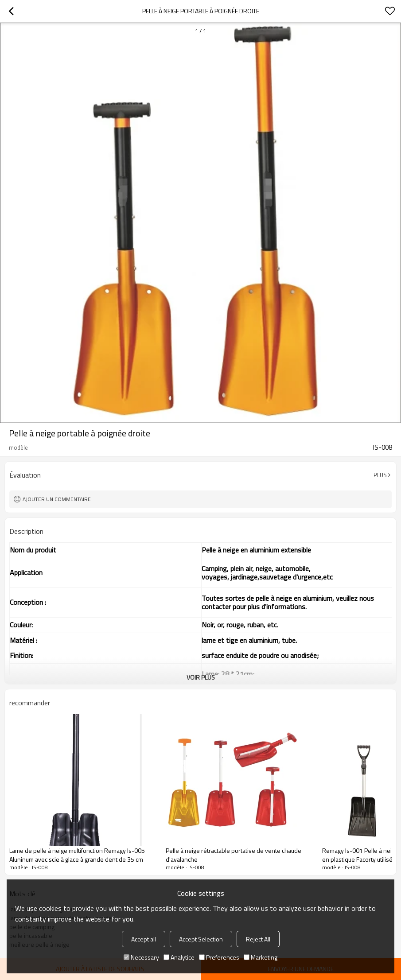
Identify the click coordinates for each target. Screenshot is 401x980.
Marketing (261, 957)
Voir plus (201, 677)
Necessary (141, 957)
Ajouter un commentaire (57, 499)
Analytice (179, 957)
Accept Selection (201, 939)
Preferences (219, 957)
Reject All (258, 939)
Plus (380, 475)
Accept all (144, 939)
